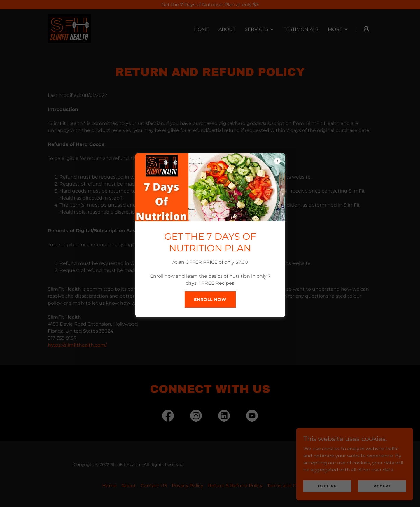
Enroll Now (210, 300)
